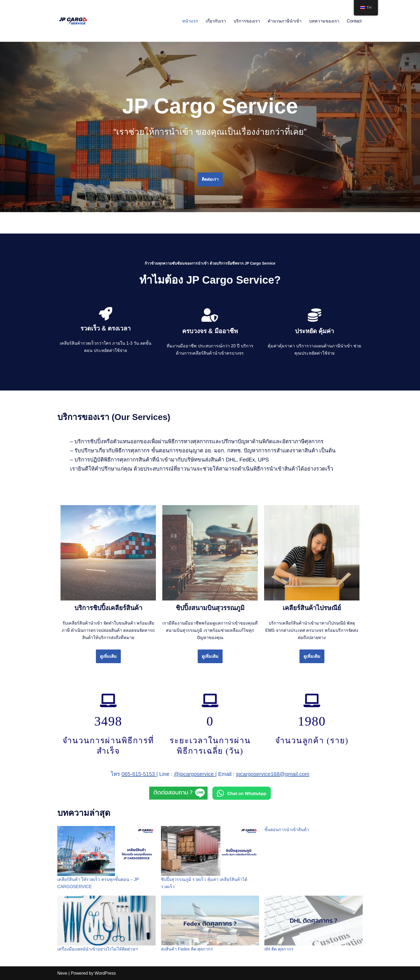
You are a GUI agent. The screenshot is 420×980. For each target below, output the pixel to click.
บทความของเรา (324, 21)
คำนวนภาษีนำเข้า (285, 21)
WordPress (105, 973)
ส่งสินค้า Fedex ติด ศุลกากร (187, 949)
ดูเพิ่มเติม (108, 656)
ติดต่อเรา (210, 179)
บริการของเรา (247, 21)
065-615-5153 (139, 774)
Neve (62, 973)
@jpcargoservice (195, 774)
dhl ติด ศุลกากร (279, 949)
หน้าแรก (190, 21)
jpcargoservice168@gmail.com (273, 774)
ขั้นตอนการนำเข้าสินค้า (287, 830)
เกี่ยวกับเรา (216, 21)
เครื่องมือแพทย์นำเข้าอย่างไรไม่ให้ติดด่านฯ (97, 949)
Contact (354, 21)
